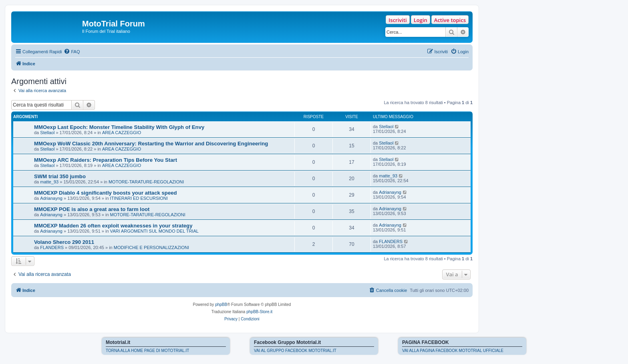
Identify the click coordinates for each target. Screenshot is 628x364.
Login (421, 20)
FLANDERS (52, 247)
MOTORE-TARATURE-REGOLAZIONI (146, 182)
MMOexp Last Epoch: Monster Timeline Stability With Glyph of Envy (119, 127)
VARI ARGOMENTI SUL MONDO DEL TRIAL (154, 231)
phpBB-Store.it (259, 312)
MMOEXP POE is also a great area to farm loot (92, 209)
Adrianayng (51, 198)
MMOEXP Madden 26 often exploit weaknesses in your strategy (113, 226)
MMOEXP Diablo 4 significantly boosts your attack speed (106, 193)
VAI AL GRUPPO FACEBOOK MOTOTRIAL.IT (295, 351)
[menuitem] (72, 52)
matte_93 (49, 182)
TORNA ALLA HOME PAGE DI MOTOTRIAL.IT (147, 351)
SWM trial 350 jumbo (60, 176)
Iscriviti (398, 20)
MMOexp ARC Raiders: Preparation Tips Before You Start (106, 160)
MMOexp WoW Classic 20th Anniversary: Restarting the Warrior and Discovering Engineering (151, 144)
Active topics (450, 20)
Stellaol (47, 133)
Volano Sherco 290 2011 (64, 242)
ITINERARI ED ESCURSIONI (139, 198)
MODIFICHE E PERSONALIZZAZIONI (151, 247)
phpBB (221, 305)
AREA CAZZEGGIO (122, 133)
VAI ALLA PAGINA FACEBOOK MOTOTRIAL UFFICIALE (453, 351)
